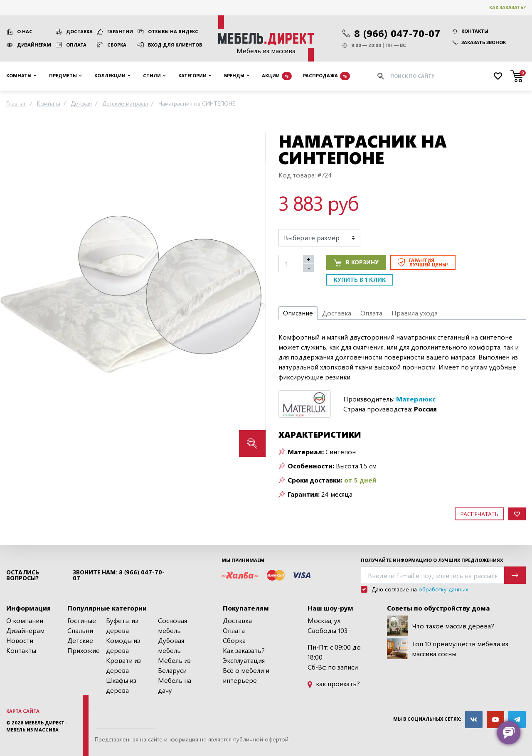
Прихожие (84, 650)
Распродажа (326, 76)
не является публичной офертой (244, 739)
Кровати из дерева (123, 665)
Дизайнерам (34, 45)
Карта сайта (23, 711)
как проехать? (334, 683)
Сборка (117, 45)
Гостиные (82, 620)
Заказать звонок (479, 42)
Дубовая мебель (171, 645)
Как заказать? (507, 7)
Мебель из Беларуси (174, 665)
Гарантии (120, 31)
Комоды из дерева (123, 645)
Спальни (80, 630)
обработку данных (443, 589)
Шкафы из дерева (121, 685)
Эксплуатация (244, 660)
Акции (277, 76)
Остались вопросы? (23, 575)
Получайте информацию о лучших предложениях (432, 560)
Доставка (79, 31)
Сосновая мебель (172, 625)
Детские (80, 640)
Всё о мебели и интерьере (246, 675)
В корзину (356, 262)
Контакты (470, 31)
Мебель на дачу (175, 685)
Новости (20, 640)
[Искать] (381, 76)
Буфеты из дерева (122, 625)
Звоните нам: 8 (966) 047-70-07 (119, 575)
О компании (25, 620)
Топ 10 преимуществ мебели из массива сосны (448, 649)
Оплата (76, 45)
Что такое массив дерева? (441, 626)
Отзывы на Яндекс (173, 31)
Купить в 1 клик (360, 279)
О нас (25, 31)
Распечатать (479, 514)
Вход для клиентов (175, 45)
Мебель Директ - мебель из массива (37, 726)
